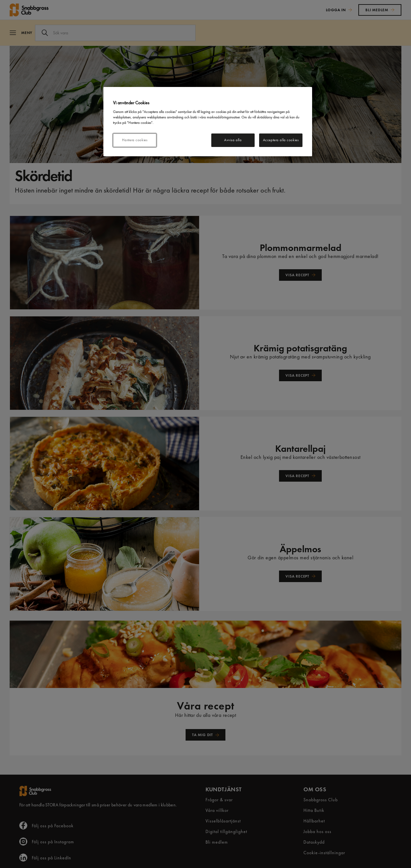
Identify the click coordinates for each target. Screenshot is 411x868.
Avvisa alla (233, 140)
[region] (208, 122)
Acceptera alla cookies (281, 140)
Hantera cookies (135, 140)
